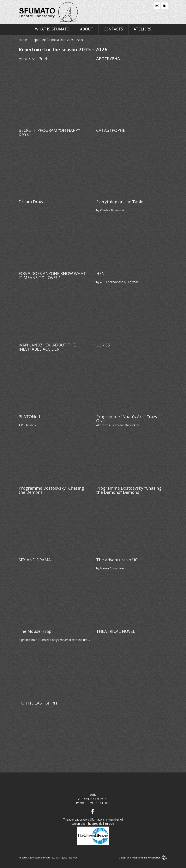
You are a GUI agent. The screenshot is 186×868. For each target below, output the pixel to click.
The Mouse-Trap (35, 632)
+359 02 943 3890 (98, 803)
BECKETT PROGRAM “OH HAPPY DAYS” (49, 133)
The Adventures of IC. (117, 560)
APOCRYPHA (108, 59)
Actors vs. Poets (34, 59)
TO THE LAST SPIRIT (38, 703)
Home (23, 40)
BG (157, 6)
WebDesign (158, 858)
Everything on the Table (120, 202)
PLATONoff (29, 417)
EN (164, 6)
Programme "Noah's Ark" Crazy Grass (127, 419)
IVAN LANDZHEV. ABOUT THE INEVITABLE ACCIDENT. (47, 347)
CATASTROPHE (111, 131)
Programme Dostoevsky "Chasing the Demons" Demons (129, 490)
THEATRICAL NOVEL (116, 632)
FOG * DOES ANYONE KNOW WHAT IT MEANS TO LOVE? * (52, 276)
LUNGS (103, 345)
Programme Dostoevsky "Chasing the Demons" (51, 490)
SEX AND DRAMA (35, 560)
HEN (100, 274)
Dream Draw (31, 202)
